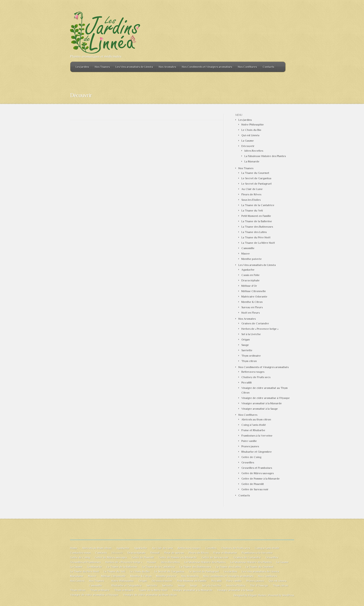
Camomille (248, 248)
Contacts (268, 67)
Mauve (246, 254)
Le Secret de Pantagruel (256, 184)
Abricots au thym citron (256, 420)
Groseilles (248, 463)
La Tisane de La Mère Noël (258, 243)
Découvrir (248, 146)
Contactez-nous (80, 553)
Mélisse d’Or (249, 286)
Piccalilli (247, 383)
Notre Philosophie (253, 125)
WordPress (288, 595)
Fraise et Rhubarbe (253, 430)
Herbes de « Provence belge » (260, 329)
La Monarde (252, 161)
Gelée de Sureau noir (255, 489)
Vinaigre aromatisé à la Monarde (262, 403)
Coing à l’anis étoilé (254, 425)
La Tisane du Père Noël (256, 237)
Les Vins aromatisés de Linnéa (134, 67)
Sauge (245, 345)
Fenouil (155, 553)
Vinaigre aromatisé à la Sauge (260, 409)
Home (74, 548)
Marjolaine (77, 576)
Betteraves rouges (253, 372)
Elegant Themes (257, 595)
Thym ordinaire (251, 356)
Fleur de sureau (174, 553)
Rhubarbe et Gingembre (257, 452)
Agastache (248, 270)
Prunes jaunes (250, 446)
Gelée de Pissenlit (253, 484)
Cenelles (211, 548)
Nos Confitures (247, 67)
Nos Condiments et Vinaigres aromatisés (207, 67)
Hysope (152, 562)
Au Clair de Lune (252, 189)
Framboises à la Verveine (257, 436)
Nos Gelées (77, 581)
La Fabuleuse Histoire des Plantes (265, 156)
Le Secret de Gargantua (256, 178)
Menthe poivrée (252, 259)
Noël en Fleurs (251, 313)
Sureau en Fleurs (252, 307)
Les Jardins (82, 67)
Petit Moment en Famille (256, 216)
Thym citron (249, 361)
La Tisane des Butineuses (257, 227)
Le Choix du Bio (251, 130)
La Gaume (248, 141)
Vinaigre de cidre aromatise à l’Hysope (266, 398)
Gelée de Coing (251, 457)
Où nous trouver (162, 581)
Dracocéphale (251, 280)
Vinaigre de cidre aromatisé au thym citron (150, 595)
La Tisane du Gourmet (255, 173)
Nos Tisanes (102, 67)
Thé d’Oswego (259, 585)
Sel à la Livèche (251, 334)
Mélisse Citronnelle (254, 291)
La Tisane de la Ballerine (257, 221)
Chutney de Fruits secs (256, 377)
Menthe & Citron (252, 302)
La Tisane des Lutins (254, 232)
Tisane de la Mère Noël (153, 590)
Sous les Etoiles (251, 200)
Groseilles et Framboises (257, 468)
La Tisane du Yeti (252, 211)
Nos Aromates (167, 67)
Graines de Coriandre (255, 323)
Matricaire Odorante (254, 297)
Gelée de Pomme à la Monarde (261, 479)
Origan (246, 340)
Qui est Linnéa (250, 135)
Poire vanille (249, 441)
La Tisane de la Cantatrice (258, 205)
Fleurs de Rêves (251, 194)
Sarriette (247, 350)
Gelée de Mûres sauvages (258, 473)
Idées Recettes (254, 151)
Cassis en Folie (251, 275)
